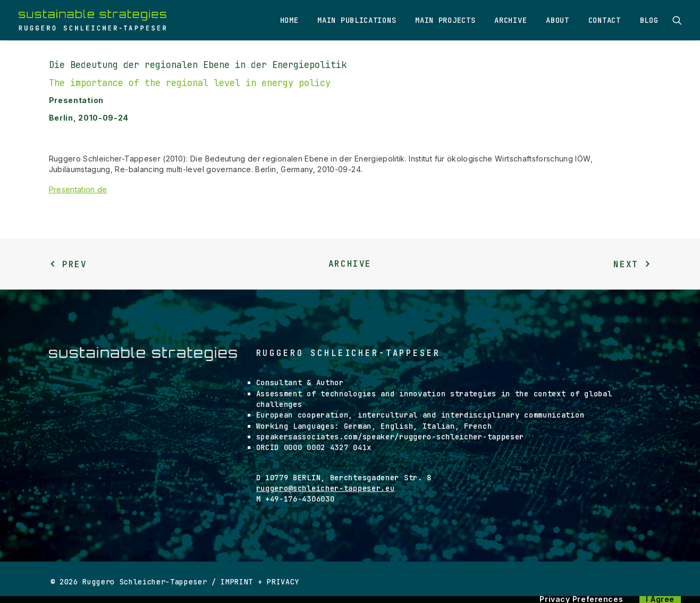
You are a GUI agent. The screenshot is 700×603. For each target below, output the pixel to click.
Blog (649, 20)
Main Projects (445, 20)
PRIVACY (283, 582)
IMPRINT (237, 582)
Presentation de (78, 189)
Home (289, 20)
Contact (605, 20)
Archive (511, 20)
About (558, 20)
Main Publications (357, 20)
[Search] (677, 20)
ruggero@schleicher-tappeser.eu (326, 488)
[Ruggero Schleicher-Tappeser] (93, 20)
